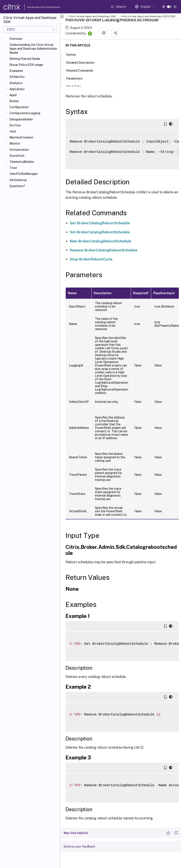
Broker (14, 101)
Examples (16, 71)
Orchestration (19, 150)
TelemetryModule (22, 162)
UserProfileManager (24, 174)
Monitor (15, 143)
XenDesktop (18, 180)
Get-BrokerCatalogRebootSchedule (100, 223)
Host (13, 131)
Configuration (19, 107)
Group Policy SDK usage (26, 65)
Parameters (77, 78)
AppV (13, 95)
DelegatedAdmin (21, 119)
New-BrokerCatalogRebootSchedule (101, 241)
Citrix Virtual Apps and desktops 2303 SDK (148, 16)
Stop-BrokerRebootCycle (91, 259)
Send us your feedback (79, 846)
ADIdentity (17, 77)
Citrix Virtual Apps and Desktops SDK (92, 16)
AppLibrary (17, 89)
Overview (16, 39)
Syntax (73, 54)
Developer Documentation (37, 7)
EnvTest (15, 125)
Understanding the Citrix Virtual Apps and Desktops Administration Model (33, 49)
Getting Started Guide (25, 59)
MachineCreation (21, 137)
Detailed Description (83, 62)
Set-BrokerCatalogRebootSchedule (100, 232)
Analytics (16, 83)
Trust (13, 168)
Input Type (76, 86)
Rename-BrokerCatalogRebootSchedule (104, 250)
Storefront (17, 156)
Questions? (17, 186)
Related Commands (82, 70)
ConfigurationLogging (25, 113)
